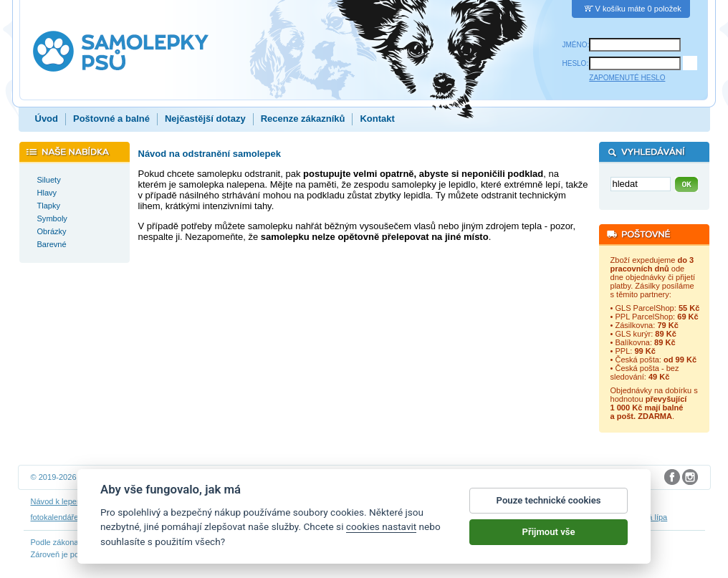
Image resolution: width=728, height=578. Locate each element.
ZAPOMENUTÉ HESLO (627, 78)
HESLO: (576, 63)
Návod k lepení (57, 501)
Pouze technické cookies (549, 501)
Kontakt (377, 119)
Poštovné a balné (111, 119)
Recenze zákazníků (303, 119)
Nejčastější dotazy (205, 119)
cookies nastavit (381, 528)
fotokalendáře (55, 517)
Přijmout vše (549, 533)
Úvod (47, 119)
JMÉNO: (576, 45)
